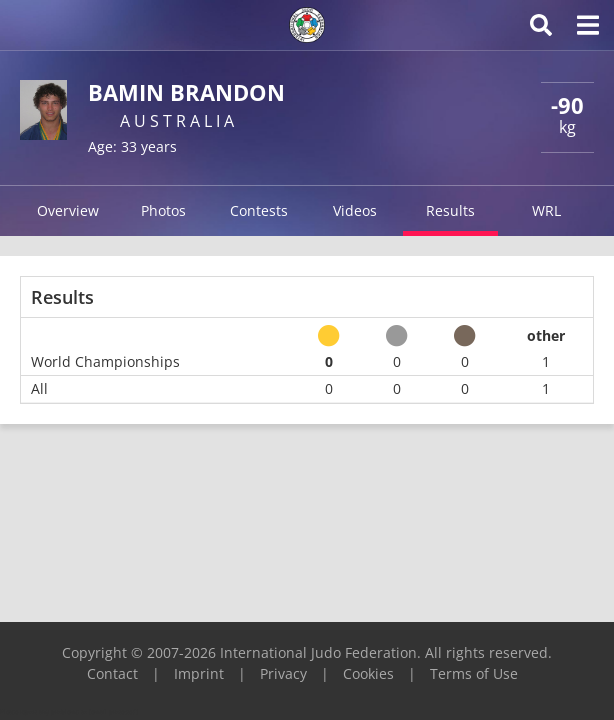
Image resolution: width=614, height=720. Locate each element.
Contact (112, 673)
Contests (259, 210)
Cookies (368, 673)
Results (450, 210)
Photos (163, 210)
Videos (355, 210)
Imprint (199, 673)
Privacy (283, 673)
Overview (68, 210)
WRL (546, 210)
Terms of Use (474, 673)
